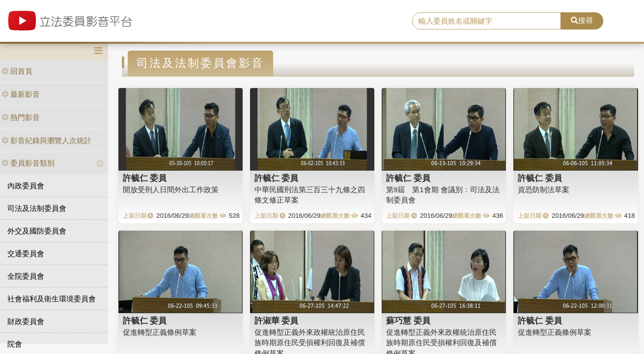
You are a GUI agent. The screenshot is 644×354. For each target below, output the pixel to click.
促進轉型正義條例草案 (160, 332)
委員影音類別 (28, 163)
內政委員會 (26, 186)
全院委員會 (26, 276)
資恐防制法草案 (544, 190)
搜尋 (582, 20)
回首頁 (17, 71)
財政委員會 (26, 321)
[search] (487, 21)
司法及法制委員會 (37, 208)
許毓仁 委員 (145, 178)
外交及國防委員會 (37, 231)
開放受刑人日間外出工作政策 (171, 190)
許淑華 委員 (277, 321)
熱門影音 (21, 117)
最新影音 (21, 94)
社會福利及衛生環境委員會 (52, 299)
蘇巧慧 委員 (408, 321)
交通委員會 (26, 253)
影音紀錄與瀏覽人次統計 (46, 140)
